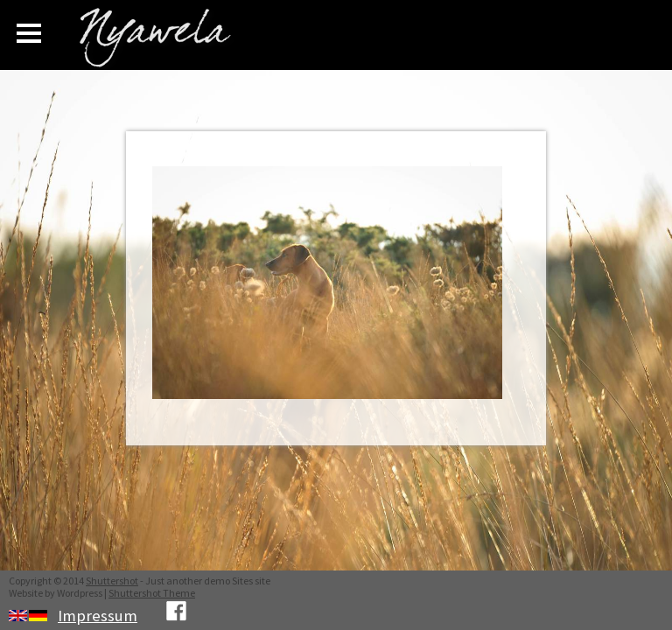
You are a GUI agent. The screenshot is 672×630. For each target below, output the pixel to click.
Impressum (98, 616)
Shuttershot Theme (152, 593)
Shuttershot (112, 581)
